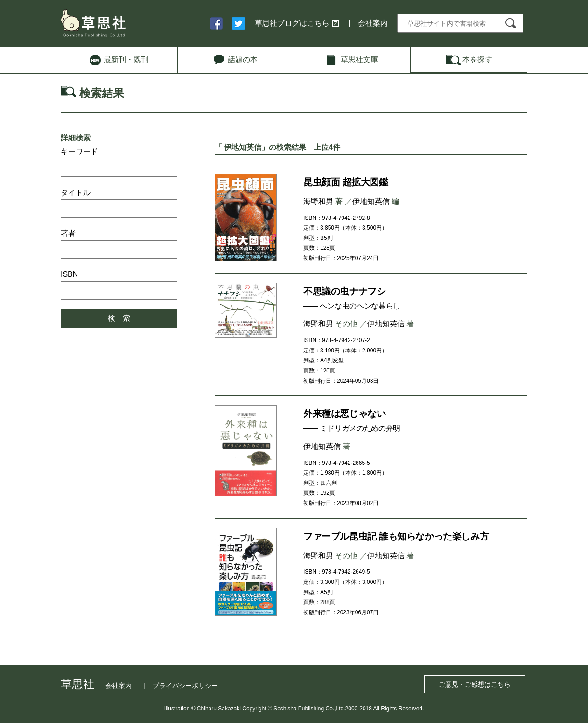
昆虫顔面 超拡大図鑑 (346, 182)
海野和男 (318, 201)
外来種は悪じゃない (344, 414)
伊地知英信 (371, 201)
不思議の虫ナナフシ (344, 291)
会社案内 (373, 23)
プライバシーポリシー (185, 686)
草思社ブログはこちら (292, 23)
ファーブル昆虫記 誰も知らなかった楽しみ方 (396, 536)
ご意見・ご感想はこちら (475, 684)
